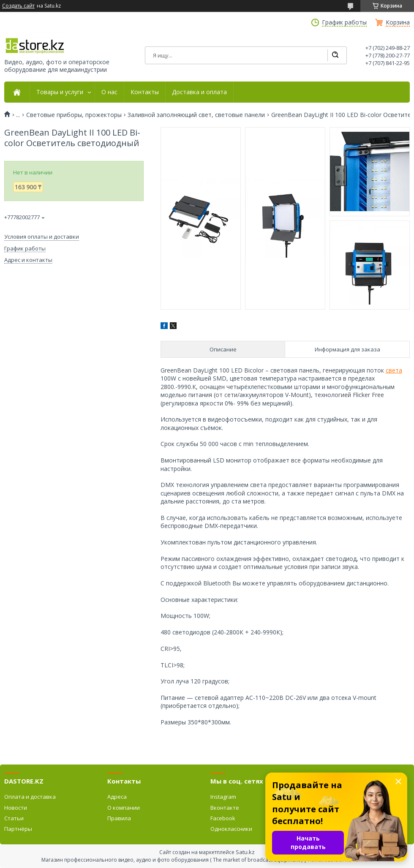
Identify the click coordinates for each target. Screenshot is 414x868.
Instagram (223, 797)
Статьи (14, 818)
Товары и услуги (60, 92)
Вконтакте (225, 808)
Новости (16, 808)
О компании (124, 808)
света (394, 370)
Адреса (117, 797)
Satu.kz (245, 852)
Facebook (223, 818)
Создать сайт (18, 6)
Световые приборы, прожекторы (74, 115)
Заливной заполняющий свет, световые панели (196, 115)
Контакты (145, 92)
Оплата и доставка (30, 797)
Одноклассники (231, 829)
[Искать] (335, 55)
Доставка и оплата (199, 92)
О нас (109, 92)
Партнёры (18, 829)
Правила (119, 818)
